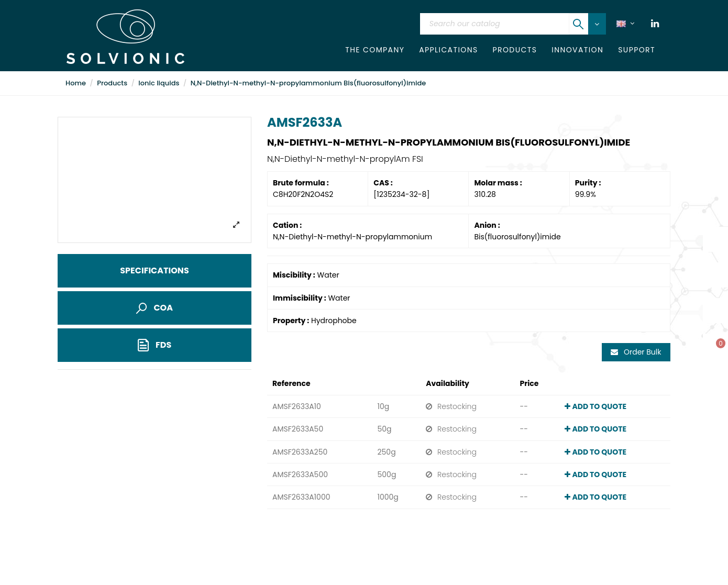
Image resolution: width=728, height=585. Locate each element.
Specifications (154, 271)
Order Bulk (636, 352)
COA (155, 308)
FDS (155, 345)
